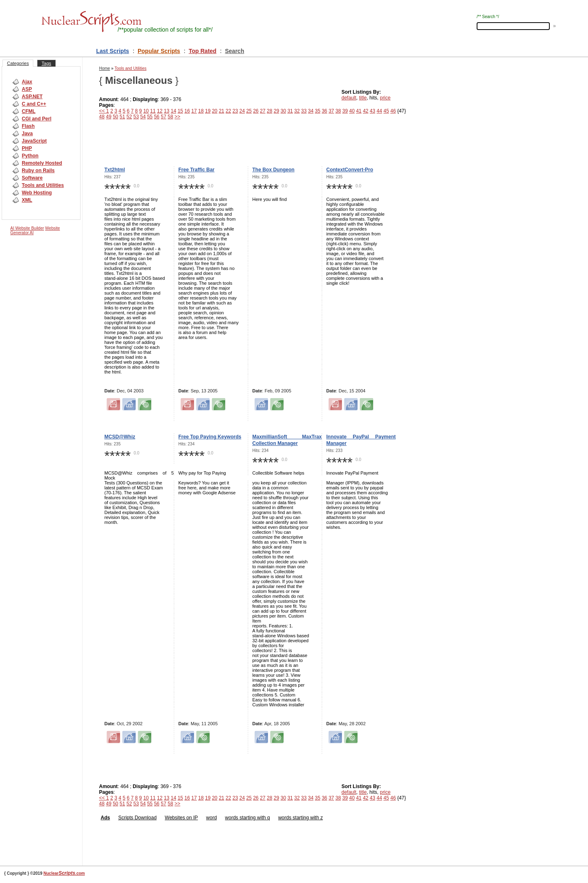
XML (27, 200)
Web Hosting (37, 193)
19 (208, 111)
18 (201, 111)
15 (180, 111)
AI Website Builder (27, 228)
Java (27, 134)
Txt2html (115, 170)
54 (143, 117)
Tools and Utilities (43, 185)
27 (263, 111)
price (385, 98)
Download (145, 818)
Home (105, 68)
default (349, 98)
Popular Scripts (159, 51)
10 (146, 111)
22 (228, 111)
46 (393, 111)
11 (153, 111)
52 (129, 117)
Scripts (126, 818)
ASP (27, 89)
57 (163, 117)
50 (115, 117)
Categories (18, 63)
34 (311, 111)
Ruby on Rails (38, 171)
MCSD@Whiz (120, 437)
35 (317, 111)
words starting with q (248, 818)
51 (122, 117)
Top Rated (202, 51)
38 (338, 111)
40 (352, 111)
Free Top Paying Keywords (210, 437)
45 (386, 111)
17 (194, 111)
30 (283, 111)
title (363, 98)
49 (109, 117)
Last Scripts (113, 51)
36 (324, 111)
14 (173, 111)
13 (167, 111)
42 (365, 111)
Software (32, 178)
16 (187, 111)
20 (215, 111)
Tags (46, 63)
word (212, 818)
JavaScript (34, 141)
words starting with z (301, 818)
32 (297, 111)
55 (150, 117)
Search (235, 51)
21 (221, 111)
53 (136, 117)
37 (331, 111)
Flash (28, 126)
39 (345, 111)
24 (242, 111)
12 (160, 111)
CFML (29, 111)
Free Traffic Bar (196, 170)
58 (170, 117)
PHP (27, 148)
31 (290, 111)
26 (256, 111)
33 (304, 111)
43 (372, 111)
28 (269, 111)
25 (249, 111)
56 (157, 117)
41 (359, 111)
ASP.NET (32, 97)
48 (102, 117)
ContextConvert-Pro (350, 170)
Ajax (27, 82)
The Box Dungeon (273, 170)
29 (276, 111)
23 (235, 111)
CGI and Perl (37, 119)
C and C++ (34, 104)
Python (30, 156)
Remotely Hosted (42, 163)
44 (379, 111)
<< (103, 111)
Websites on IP (181, 818)
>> (178, 117)
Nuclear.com (64, 873)
